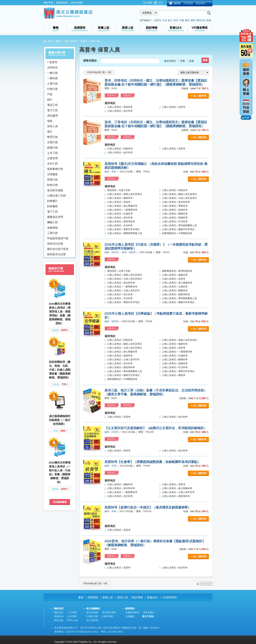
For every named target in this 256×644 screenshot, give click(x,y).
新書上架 (108, 597)
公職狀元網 (92, 616)
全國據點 (130, 616)
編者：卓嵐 (110, 511)
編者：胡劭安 (111, 321)
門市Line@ (72, 620)
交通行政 (52, 142)
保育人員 (52, 126)
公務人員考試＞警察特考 (175, 206)
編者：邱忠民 (111, 432)
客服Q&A (152, 597)
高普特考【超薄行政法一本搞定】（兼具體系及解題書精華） (148, 507)
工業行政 (52, 233)
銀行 (170, 20)
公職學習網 (107, 616)
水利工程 (52, 164)
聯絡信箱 (59, 620)
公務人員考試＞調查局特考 (121, 222)
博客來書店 (149, 612)
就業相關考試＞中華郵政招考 (177, 233)
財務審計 (52, 201)
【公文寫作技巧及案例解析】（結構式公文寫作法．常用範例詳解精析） (156, 428)
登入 (161, 3)
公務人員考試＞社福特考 (120, 214)
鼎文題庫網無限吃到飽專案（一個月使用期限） (60, 420)
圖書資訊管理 (55, 217)
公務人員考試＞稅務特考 (175, 218)
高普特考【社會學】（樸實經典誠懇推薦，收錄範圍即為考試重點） (153, 462)
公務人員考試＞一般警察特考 (122, 210)
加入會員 (148, 3)
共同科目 (52, 67)
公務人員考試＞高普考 (174, 107)
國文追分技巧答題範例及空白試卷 (58, 252)
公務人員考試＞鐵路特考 (120, 198)
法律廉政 (52, 174)
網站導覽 (48, 3)
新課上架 (123, 597)
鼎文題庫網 (92, 620)
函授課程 (93, 597)
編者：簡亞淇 (111, 252)
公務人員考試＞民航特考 (120, 107)
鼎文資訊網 (92, 612)
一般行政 (52, 73)
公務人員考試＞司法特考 (175, 222)
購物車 (177, 3)
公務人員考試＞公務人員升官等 (123, 291)
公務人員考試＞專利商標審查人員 (179, 225)
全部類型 (171, 61)
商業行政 (52, 180)
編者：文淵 (110, 466)
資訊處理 (52, 116)
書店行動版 (148, 616)
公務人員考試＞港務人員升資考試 (125, 194)
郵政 (187, 20)
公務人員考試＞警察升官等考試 (123, 229)
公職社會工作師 (56, 196)
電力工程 (52, 110)
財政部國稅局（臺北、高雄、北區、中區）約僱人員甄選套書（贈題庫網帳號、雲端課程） (60, 370)
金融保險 (52, 228)
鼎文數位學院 (109, 612)
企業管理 (52, 158)
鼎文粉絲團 (77, 3)
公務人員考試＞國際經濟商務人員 (125, 233)
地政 (50, 121)
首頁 (50, 41)
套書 (192, 61)
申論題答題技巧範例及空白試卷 (58, 241)
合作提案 (72, 616)
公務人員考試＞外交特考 (120, 225)
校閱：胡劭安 (129, 252)
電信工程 (52, 105)
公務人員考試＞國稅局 (174, 375)
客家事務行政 (55, 169)
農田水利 (201, 20)
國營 (193, 20)
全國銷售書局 (132, 612)
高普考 (158, 20)
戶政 (50, 94)
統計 (50, 100)
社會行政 (52, 89)
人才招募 (72, 612)
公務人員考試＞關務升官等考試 (178, 229)
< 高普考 (52, 62)
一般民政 (52, 78)
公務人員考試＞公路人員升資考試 (179, 198)
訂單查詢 (188, 3)
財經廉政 (52, 206)
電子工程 (52, 212)
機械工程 (52, 222)
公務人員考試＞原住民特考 (176, 202)
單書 (183, 61)
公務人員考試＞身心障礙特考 (122, 206)
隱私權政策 (62, 3)
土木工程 (52, 153)
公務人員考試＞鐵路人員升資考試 (179, 194)
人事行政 (52, 84)
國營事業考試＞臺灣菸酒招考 (177, 271)
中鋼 (182, 20)
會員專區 (201, 3)
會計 (50, 132)
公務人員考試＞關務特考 (175, 214)
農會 (209, 20)
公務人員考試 (70, 41)
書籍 (58, 41)
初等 (176, 20)
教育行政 (52, 137)
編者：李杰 (110, 172)
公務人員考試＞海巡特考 (175, 210)
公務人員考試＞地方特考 (120, 111)
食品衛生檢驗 (55, 190)
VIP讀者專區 (169, 597)
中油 (164, 20)
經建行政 (52, 148)
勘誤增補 (137, 597)
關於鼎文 (59, 612)
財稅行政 (52, 185)
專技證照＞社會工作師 (119, 190)
